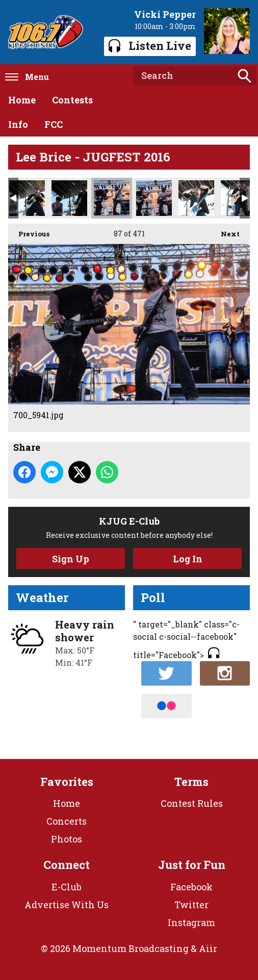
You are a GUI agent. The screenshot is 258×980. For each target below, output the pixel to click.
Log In (188, 559)
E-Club (67, 887)
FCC (54, 124)
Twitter (191, 905)
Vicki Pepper (165, 14)
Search (244, 76)
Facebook (191, 887)
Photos (67, 839)
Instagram (191, 922)
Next (225, 231)
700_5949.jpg (154, 198)
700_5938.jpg (69, 198)
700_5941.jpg (112, 198)
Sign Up (71, 559)
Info (18, 124)
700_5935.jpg (27, 198)
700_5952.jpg (196, 198)
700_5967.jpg (239, 198)
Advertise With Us (67, 905)
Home (22, 100)
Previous (29, 231)
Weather (42, 597)
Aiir (208, 948)
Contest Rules (192, 803)
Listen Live (150, 46)
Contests (72, 100)
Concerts (67, 821)
